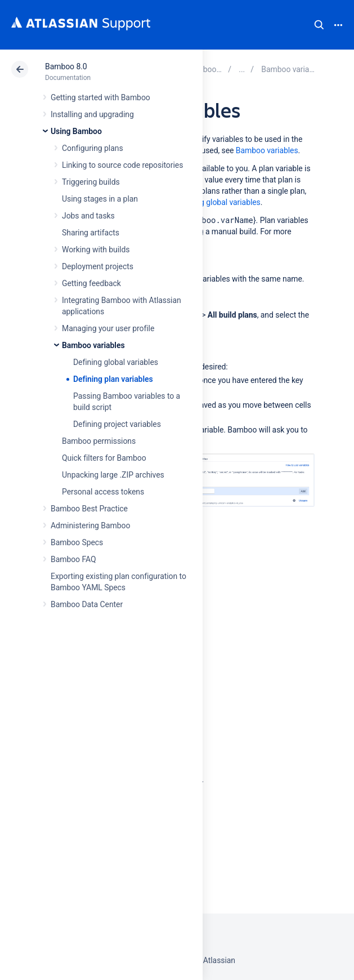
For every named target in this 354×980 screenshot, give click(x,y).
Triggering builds (91, 182)
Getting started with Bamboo (100, 97)
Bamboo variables (93, 345)
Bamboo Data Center (87, 604)
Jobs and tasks (88, 216)
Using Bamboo (76, 131)
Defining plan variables (113, 379)
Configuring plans (93, 148)
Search (319, 25)
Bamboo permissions (99, 441)
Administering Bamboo (90, 525)
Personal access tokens (103, 492)
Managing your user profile (108, 328)
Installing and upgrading (92, 114)
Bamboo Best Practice (89, 509)
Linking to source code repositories (122, 165)
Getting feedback (91, 283)
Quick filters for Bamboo (104, 458)
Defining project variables (117, 424)
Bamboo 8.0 (66, 66)
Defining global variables (116, 362)
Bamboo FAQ (73, 559)
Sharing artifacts (91, 233)
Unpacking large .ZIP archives (113, 475)
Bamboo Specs (77, 542)
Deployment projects (98, 266)
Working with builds (96, 250)
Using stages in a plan (100, 199)
